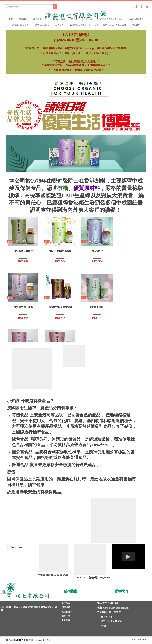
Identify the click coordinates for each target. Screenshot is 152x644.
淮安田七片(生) (130, 308)
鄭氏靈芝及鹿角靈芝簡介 (111, 19)
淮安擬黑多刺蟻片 (23, 252)
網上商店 (39, 19)
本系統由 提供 (19, 640)
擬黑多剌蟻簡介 (42, 25)
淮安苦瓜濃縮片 (58, 308)
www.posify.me (138, 640)
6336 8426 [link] (62, 575)
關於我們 (23, 19)
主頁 (11, 19)
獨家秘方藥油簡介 (20, 25)
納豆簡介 (60, 25)
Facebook (16, 547)
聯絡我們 (136, 25)
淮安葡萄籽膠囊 (94, 308)
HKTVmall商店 (57, 19)
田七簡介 (75, 19)
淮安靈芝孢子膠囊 (129, 252)
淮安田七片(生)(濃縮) (58, 252)
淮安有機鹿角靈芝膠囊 (23, 308)
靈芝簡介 (90, 19)
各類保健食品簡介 (78, 25)
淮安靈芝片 (94, 252)
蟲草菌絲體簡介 (136, 19)
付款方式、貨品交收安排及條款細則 (109, 25)
